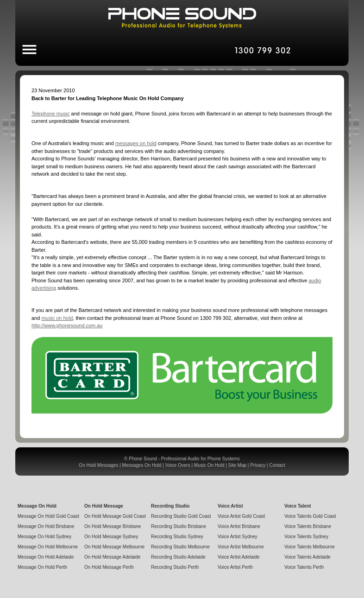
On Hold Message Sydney (111, 537)
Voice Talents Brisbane (308, 526)
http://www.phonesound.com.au (67, 325)
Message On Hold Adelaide (46, 557)
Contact (277, 465)
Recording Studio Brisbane (179, 526)
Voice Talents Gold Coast (310, 516)
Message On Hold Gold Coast (48, 516)
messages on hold (136, 143)
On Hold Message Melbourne (114, 547)
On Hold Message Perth (109, 567)
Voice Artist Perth (235, 567)
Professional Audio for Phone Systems (201, 459)
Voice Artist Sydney (238, 537)
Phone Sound (143, 459)
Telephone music (51, 114)
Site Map (237, 465)
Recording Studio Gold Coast (181, 516)
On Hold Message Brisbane (113, 526)
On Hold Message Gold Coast (115, 516)
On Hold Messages (98, 465)
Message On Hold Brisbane (46, 526)
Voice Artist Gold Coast (241, 516)
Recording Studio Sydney (177, 537)
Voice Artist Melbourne (241, 547)
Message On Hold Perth (42, 567)
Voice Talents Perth (304, 567)
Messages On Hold (142, 465)
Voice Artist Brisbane (239, 526)
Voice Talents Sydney (306, 537)
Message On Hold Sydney (44, 537)
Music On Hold (209, 465)
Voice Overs (178, 465)
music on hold (57, 318)
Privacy (258, 465)
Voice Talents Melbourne (310, 547)
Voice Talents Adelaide (308, 557)
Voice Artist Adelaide (239, 557)
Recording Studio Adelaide (178, 557)
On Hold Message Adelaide (112, 557)
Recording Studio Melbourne (180, 547)
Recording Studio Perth (175, 567)
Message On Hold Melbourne (48, 547)
